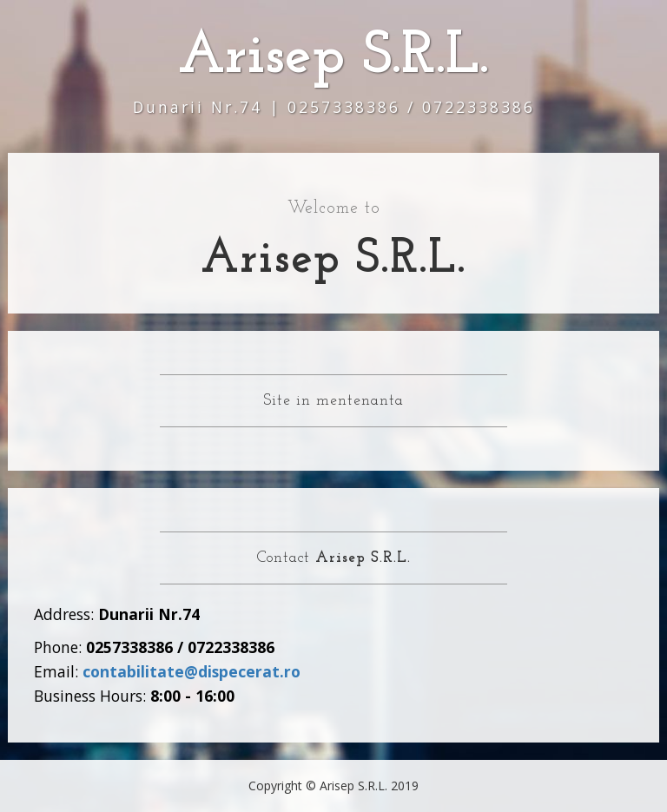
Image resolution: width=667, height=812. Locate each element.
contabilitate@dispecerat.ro (192, 671)
